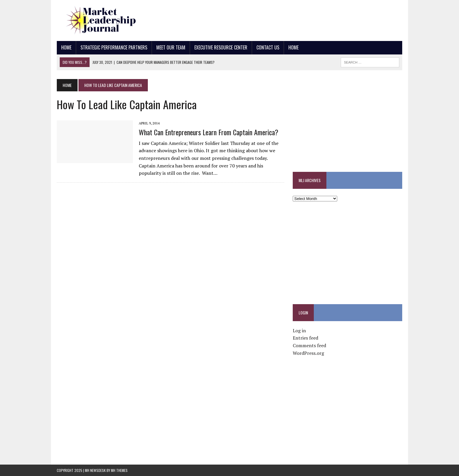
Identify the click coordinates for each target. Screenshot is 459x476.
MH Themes (119, 470)
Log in (299, 331)
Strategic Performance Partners (114, 47)
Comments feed (309, 345)
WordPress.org (308, 353)
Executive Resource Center (221, 47)
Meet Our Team (171, 47)
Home (66, 47)
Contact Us (268, 47)
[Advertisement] (296, 19)
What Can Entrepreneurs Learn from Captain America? (209, 132)
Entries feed (305, 338)
